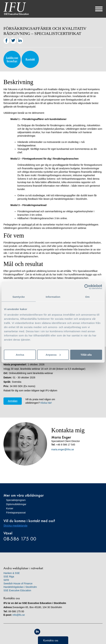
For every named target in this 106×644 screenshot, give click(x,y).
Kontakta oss (51, 640)
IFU (16, 9)
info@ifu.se (19, 615)
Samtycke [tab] (19, 297)
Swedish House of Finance (18, 583)
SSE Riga (9, 577)
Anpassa (53, 355)
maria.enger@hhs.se (63, 449)
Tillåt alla (86, 355)
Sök (89, 9)
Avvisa (20, 355)
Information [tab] (53, 297)
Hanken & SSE (12, 573)
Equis (45, 632)
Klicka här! (46, 403)
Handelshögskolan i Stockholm (20, 587)
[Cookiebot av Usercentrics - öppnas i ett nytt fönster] (87, 287)
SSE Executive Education (17, 590)
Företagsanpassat (16, 513)
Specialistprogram (16, 500)
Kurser (10, 508)
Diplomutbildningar (16, 504)
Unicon (61, 632)
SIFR (6, 580)
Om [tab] (87, 297)
